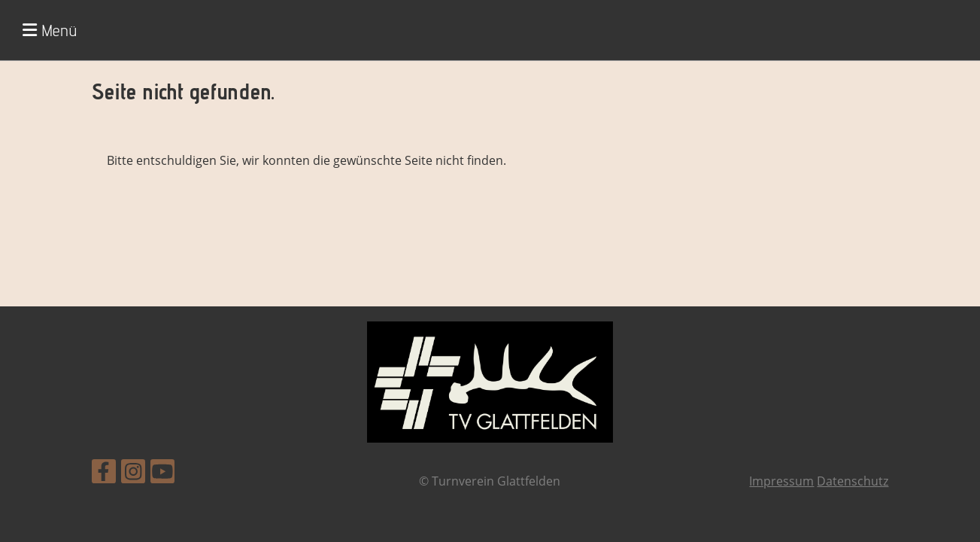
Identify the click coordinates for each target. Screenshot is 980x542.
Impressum (781, 481)
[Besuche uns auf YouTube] (162, 474)
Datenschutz (853, 481)
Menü (50, 30)
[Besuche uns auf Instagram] (133, 474)
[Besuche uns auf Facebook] (104, 474)
